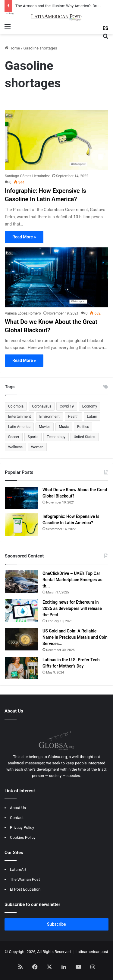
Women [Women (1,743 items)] (37, 447)
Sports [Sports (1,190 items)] (33, 437)
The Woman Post (25, 879)
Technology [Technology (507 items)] (56, 437)
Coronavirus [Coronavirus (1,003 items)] (42, 406)
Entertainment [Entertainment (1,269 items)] (20, 417)
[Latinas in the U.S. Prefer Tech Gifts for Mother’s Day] (21, 668)
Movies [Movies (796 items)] (45, 427)
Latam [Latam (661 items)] (92, 417)
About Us (18, 808)
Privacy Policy (22, 828)
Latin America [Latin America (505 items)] (19, 427)
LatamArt (18, 869)
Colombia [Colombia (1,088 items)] (16, 406)
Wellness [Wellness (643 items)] (15, 447)
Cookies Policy (23, 837)
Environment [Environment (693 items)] (50, 417)
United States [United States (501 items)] (85, 437)
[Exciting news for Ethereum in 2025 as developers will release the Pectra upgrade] (21, 610)
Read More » (24, 237)
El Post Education (25, 889)
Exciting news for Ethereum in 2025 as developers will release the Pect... (72, 608)
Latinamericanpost (92, 952)
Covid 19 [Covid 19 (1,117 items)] (67, 406)
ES (106, 28)
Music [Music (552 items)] (64, 427)
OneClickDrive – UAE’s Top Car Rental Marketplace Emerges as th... (72, 580)
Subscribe (56, 924)
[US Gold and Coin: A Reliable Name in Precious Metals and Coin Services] (21, 639)
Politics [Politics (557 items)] (83, 427)
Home (12, 48)
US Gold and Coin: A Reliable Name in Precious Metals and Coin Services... (75, 637)
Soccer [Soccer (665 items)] (14, 437)
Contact (17, 818)
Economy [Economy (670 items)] (90, 406)
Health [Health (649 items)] (73, 417)
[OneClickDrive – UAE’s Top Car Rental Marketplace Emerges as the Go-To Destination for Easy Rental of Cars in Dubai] (21, 582)
